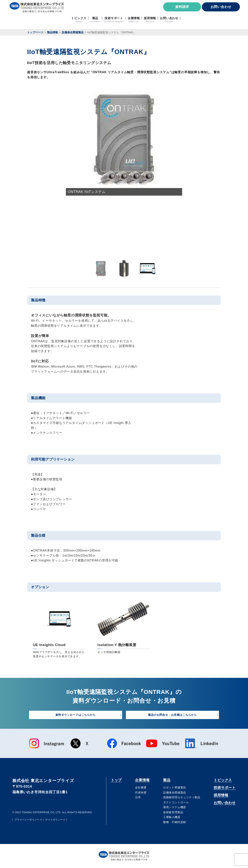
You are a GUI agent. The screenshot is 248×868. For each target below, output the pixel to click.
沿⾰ (138, 798)
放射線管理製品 (173, 812)
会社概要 (141, 788)
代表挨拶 (141, 793)
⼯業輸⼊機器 (171, 817)
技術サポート (224, 788)
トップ (117, 780)
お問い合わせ (221, 7)
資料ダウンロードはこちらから (75, 715)
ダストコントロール (176, 803)
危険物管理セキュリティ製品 (181, 798)
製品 (167, 780)
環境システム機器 (174, 808)
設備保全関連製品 (174, 793)
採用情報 (220, 796)
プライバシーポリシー (27, 820)
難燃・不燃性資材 (174, 822)
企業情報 (143, 780)
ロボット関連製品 (174, 788)
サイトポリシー (54, 820)
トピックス (222, 780)
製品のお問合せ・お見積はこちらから (172, 715)
